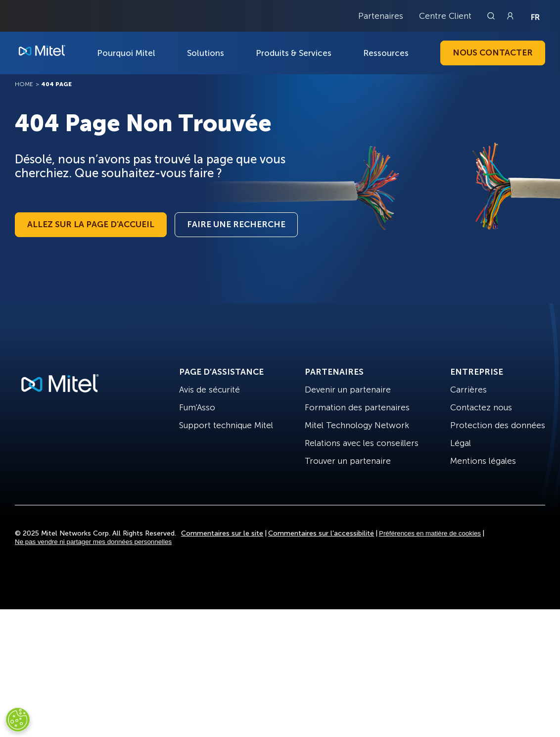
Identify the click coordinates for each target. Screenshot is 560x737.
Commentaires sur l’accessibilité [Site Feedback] (321, 533)
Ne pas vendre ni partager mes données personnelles (93, 542)
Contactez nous (481, 407)
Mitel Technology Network (357, 425)
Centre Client (445, 16)
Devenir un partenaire (348, 390)
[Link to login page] (510, 16)
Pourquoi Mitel (126, 53)
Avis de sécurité (210, 390)
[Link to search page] (492, 16)
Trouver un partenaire (348, 461)
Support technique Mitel (226, 425)
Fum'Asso (197, 407)
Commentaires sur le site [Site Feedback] (222, 533)
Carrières (468, 390)
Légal (461, 443)
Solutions (206, 53)
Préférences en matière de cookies (430, 533)
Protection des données (498, 425)
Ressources (386, 53)
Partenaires (381, 16)
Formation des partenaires (357, 407)
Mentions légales (483, 461)
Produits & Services (294, 53)
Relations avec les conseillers (362, 443)
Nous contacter (493, 52)
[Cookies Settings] (18, 720)
